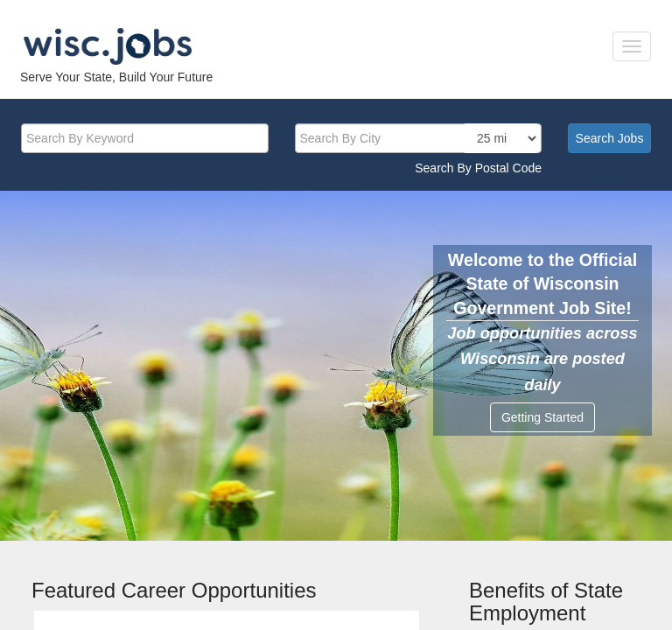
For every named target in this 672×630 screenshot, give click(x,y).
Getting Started (542, 417)
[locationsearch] (501, 138)
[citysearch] (419, 138)
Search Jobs (610, 138)
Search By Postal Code (478, 168)
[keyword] (145, 138)
